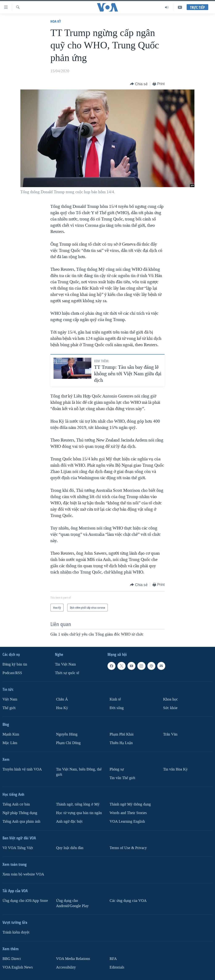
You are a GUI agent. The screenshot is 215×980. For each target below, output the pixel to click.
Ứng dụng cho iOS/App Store (25, 900)
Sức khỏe (170, 708)
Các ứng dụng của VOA (128, 900)
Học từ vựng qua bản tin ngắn (79, 813)
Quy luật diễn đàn (70, 848)
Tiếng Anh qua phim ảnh (21, 821)
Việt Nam (10, 699)
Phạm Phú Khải (122, 734)
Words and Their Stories (128, 813)
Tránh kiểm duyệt (16, 932)
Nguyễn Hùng (67, 734)
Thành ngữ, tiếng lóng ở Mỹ (78, 804)
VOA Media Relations (73, 959)
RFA (113, 959)
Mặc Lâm (10, 743)
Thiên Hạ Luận (121, 743)
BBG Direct (12, 959)
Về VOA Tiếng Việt (18, 848)
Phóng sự (117, 769)
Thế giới (9, 708)
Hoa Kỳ (56, 21)
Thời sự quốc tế (67, 673)
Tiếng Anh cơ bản (16, 804)
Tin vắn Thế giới (122, 778)
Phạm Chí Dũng (68, 743)
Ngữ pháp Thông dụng (20, 813)
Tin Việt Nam (65, 664)
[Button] (139, 84)
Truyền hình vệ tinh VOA (22, 769)
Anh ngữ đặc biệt (69, 821)
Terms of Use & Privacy (128, 848)
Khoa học (170, 699)
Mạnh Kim (11, 734)
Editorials (117, 967)
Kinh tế (115, 699)
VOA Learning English (127, 821)
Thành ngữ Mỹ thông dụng (130, 804)
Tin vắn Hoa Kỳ (175, 769)
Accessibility (66, 967)
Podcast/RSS (12, 673)
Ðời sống (117, 708)
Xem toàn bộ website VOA (23, 874)
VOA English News (18, 967)
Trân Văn (170, 734)
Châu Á (62, 699)
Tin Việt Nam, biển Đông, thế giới (79, 772)
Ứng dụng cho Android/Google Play (72, 903)
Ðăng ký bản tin (15, 664)
